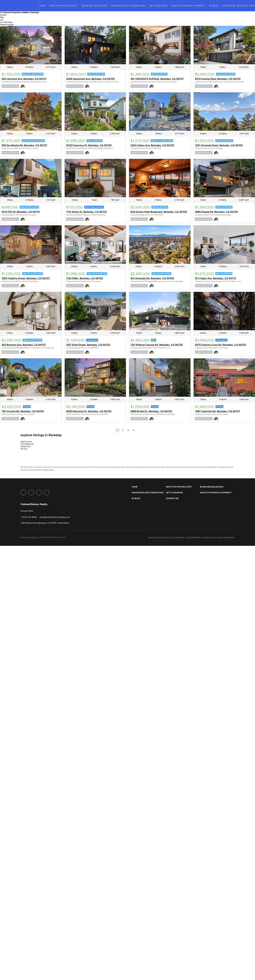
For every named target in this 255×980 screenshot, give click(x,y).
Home (46, 6)
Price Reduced (27, 444)
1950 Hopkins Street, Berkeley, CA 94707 (26, 278)
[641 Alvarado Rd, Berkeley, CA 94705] (160, 245)
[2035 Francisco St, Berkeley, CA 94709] (95, 112)
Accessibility (230, 537)
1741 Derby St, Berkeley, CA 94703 (86, 212)
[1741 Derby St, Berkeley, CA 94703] (95, 178)
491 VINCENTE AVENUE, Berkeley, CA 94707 (157, 79)
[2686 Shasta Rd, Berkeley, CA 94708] (224, 178)
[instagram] (39, 492)
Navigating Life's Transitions (132, 6)
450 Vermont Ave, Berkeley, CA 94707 (24, 79)
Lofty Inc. (34, 537)
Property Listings (209, 537)
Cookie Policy (179, 537)
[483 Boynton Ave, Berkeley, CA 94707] (31, 311)
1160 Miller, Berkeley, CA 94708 (85, 278)
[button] (24, 6)
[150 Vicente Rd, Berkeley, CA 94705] (31, 378)
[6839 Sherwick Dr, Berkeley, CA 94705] (95, 378)
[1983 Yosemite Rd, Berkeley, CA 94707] (224, 378)
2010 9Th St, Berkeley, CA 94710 (21, 212)
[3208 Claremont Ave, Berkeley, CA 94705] (95, 45)
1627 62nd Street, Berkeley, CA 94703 (88, 345)
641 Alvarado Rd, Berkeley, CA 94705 (152, 278)
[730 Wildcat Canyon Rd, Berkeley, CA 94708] (160, 311)
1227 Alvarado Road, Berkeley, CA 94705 (219, 145)
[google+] (47, 492)
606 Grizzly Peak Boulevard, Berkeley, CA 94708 (159, 212)
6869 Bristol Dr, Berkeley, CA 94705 (151, 411)
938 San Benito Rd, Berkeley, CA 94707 (24, 145)
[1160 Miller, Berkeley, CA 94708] (95, 245)
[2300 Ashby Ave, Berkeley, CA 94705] (160, 112)
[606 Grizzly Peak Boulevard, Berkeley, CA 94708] (160, 178)
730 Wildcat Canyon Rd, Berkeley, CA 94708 (157, 345)
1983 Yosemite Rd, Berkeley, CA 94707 (218, 411)
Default (3, 15)
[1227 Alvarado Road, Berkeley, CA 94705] (224, 112)
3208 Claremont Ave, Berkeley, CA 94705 (90, 79)
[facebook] (23, 492)
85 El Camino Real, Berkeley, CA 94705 (218, 79)
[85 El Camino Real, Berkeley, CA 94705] (224, 45)
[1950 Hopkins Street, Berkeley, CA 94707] (31, 245)
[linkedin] (31, 492)
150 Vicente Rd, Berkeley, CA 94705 (23, 411)
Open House (26, 442)
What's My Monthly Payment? (192, 6)
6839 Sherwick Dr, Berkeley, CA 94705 (89, 411)
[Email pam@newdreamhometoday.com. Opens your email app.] (55, 517)
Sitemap (220, 537)
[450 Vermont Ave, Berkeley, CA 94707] (31, 45)
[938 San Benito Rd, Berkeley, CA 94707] (31, 112)
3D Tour (24, 449)
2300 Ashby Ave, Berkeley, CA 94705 (152, 145)
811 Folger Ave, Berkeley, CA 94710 (216, 278)
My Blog (218, 6)
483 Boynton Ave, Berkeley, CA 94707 (24, 345)
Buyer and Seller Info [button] (98, 6)
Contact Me (233, 6)
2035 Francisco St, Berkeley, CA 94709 (89, 145)
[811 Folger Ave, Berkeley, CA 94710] (224, 245)
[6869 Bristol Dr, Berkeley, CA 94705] (160, 378)
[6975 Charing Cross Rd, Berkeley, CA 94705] (224, 311)
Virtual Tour (26, 446)
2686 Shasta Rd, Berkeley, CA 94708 (216, 212)
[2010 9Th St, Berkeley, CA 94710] (31, 178)
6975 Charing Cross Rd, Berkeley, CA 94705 (220, 345)
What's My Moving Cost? (67, 6)
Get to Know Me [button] (162, 6)
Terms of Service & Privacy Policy (160, 537)
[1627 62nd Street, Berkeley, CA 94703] (95, 311)
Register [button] (246, 6)
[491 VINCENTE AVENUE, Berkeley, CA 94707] (160, 45)
